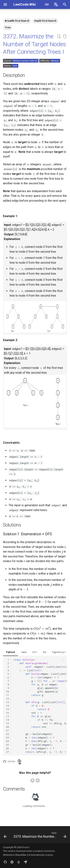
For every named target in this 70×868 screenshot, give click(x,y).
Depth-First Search (45, 21)
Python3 (10, 652)
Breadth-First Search (17, 21)
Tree (8, 27)
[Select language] (56, 4)
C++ (35, 652)
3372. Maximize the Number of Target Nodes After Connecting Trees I (35, 44)
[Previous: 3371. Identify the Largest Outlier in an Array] (5, 836)
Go (45, 652)
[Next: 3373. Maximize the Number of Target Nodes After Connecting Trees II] (39, 836)
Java (24, 652)
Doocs (26, 847)
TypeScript (58, 652)
